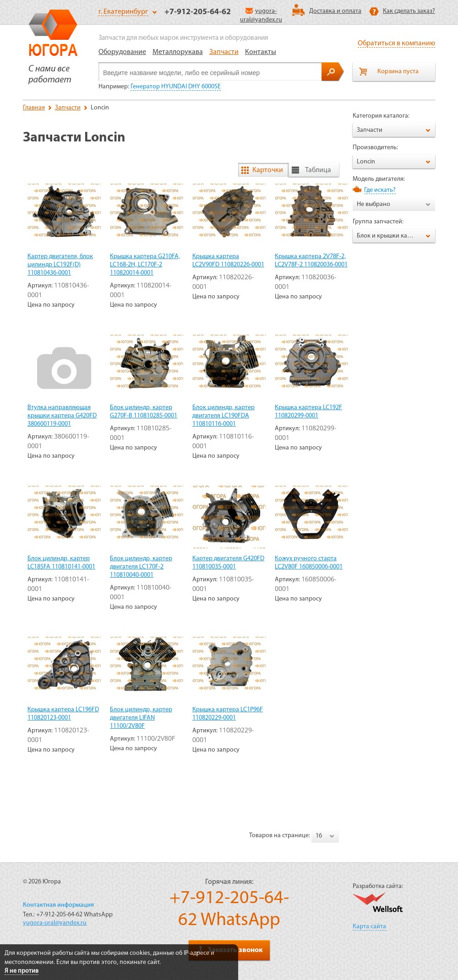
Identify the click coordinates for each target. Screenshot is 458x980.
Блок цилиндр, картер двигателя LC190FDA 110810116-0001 (224, 416)
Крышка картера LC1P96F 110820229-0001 (228, 714)
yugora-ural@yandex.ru (55, 923)
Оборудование (122, 52)
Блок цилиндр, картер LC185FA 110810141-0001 (61, 563)
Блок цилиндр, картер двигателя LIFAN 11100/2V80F (141, 718)
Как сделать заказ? (409, 11)
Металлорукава (178, 52)
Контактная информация (58, 905)
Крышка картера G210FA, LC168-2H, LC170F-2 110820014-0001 (145, 265)
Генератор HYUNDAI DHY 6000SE (176, 87)
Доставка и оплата (335, 11)
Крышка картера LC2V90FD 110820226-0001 (228, 261)
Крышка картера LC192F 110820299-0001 (308, 412)
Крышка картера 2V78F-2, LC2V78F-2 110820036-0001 (311, 261)
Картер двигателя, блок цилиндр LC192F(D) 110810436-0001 (60, 265)
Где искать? (380, 190)
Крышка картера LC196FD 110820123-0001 (63, 714)
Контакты (261, 52)
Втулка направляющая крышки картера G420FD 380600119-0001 (62, 416)
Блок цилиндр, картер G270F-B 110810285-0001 (144, 412)
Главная (34, 108)
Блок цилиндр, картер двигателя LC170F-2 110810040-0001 (141, 567)
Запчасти (224, 52)
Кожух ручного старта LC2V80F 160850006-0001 (309, 563)
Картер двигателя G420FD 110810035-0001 (228, 563)
